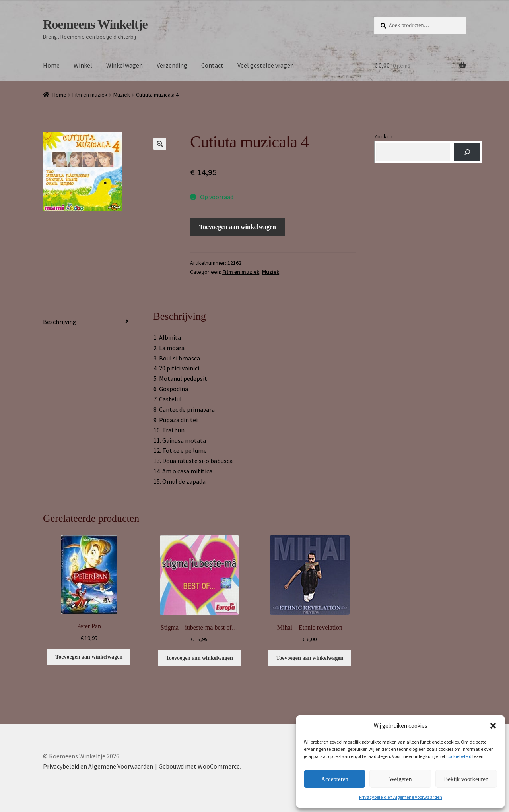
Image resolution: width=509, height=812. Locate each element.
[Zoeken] (467, 152)
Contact (212, 65)
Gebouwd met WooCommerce (199, 766)
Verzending (172, 65)
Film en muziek (90, 95)
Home (51, 65)
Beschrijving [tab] (60, 322)
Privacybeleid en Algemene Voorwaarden (401, 797)
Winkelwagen (124, 65)
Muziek (122, 95)
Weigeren (400, 779)
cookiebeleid (459, 756)
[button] (493, 726)
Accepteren (335, 779)
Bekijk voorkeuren (466, 779)
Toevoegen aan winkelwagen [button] (89, 657)
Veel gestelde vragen (266, 65)
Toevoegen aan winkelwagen (238, 227)
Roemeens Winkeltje (95, 24)
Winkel (83, 65)
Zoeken (383, 136)
